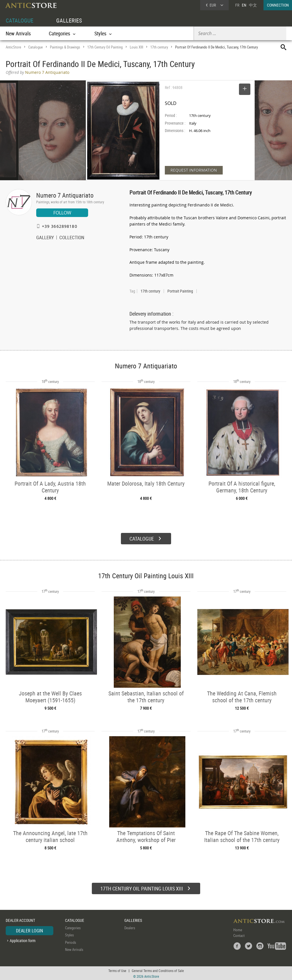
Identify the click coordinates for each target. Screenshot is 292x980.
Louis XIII (136, 47)
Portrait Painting (180, 291)
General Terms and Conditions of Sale (158, 970)
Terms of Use (117, 970)
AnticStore (13, 47)
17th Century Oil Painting (105, 47)
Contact (239, 935)
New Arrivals (18, 33)
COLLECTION (72, 238)
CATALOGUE (20, 20)
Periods (71, 942)
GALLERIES (69, 20)
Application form (23, 940)
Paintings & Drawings (65, 47)
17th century (159, 47)
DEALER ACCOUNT (20, 920)
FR (237, 5)
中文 (253, 5)
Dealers (130, 927)
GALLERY (45, 238)
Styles (69, 934)
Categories (73, 927)
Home (238, 929)
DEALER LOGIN (30, 930)
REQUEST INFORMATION (194, 170)
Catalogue (36, 47)
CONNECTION (278, 5)
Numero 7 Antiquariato (65, 195)
